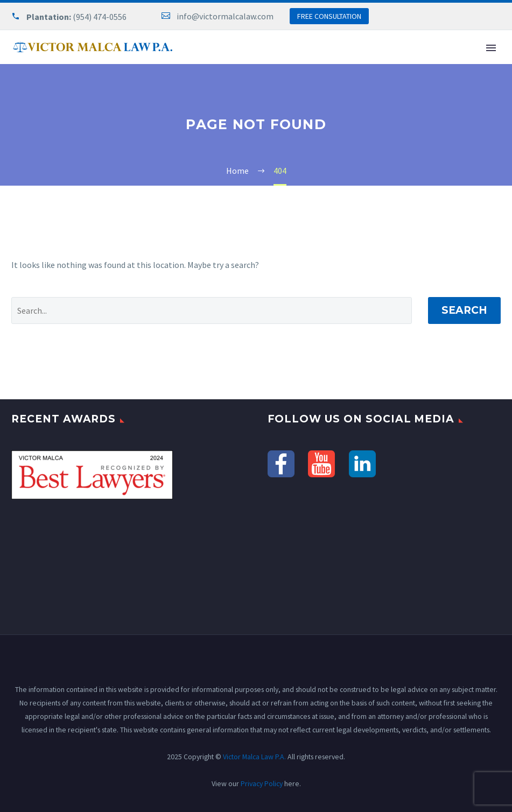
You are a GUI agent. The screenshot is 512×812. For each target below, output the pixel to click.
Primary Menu (491, 48)
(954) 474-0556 (100, 17)
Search (464, 310)
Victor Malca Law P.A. (254, 757)
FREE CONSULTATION (329, 16)
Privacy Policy (262, 783)
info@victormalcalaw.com (225, 16)
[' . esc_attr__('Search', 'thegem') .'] (212, 310)
